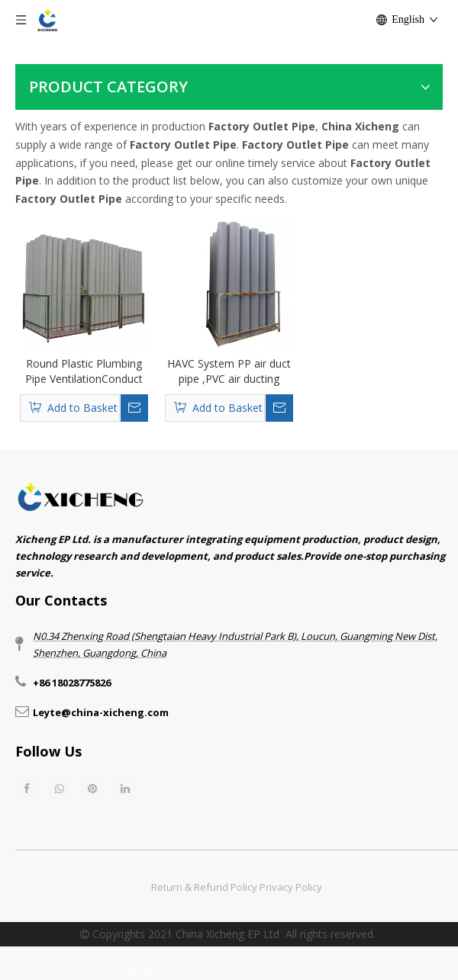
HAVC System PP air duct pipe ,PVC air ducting (229, 371)
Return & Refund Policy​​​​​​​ (204, 887)
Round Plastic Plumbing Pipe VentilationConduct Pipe (84, 371)
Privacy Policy (291, 887)
